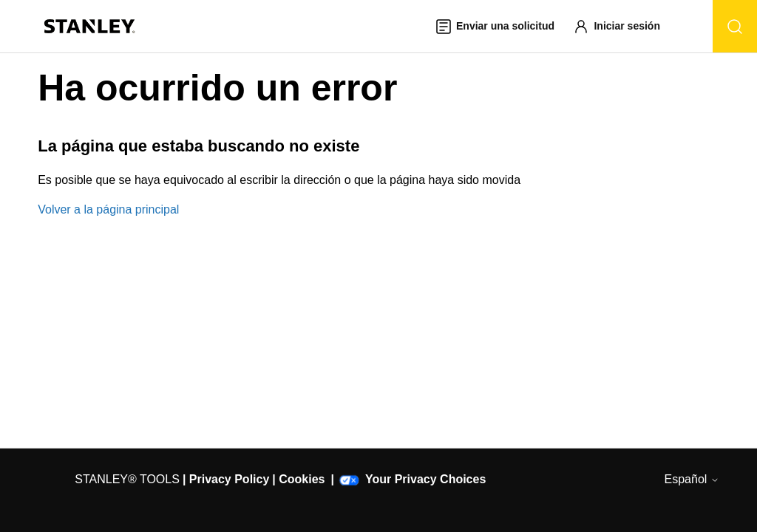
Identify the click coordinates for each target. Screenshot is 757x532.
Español (692, 479)
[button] (623, 26)
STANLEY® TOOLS (127, 479)
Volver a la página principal (108, 209)
